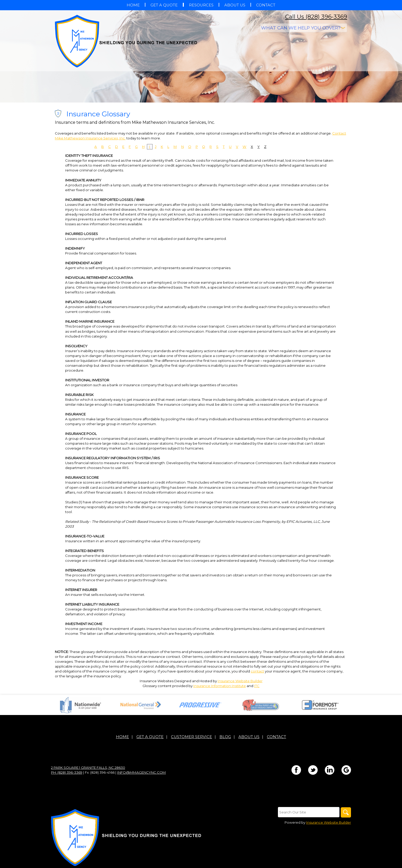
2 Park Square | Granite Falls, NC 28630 (88, 768)
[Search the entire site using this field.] (309, 812)
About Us (249, 737)
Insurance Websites (157, 681)
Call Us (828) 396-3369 (316, 17)
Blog (225, 737)
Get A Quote (150, 737)
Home (122, 737)
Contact (277, 737)
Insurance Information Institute (220, 686)
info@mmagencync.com (142, 772)
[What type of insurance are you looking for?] (304, 28)
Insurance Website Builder (240, 681)
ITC (257, 686)
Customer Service (192, 737)
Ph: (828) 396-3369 (67, 772)
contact (257, 671)
